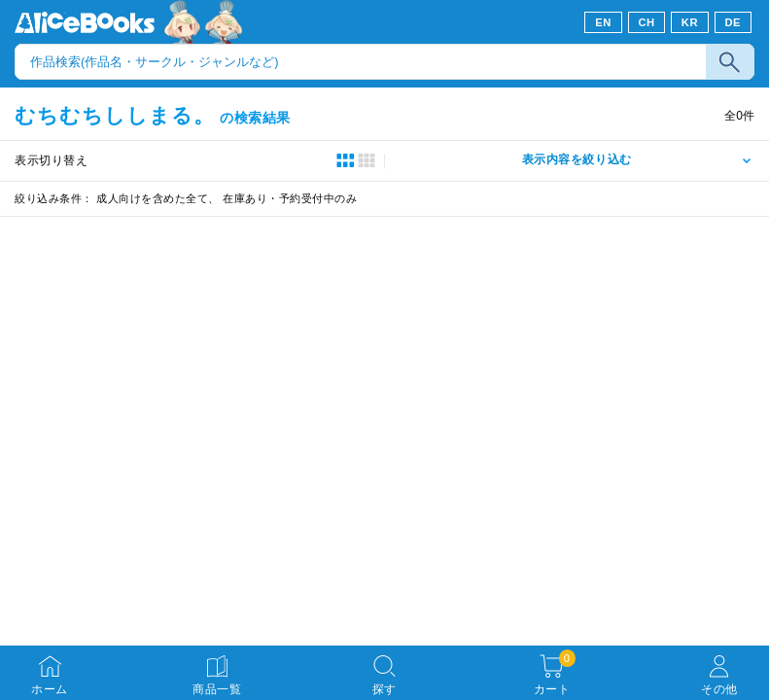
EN (603, 22)
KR (690, 22)
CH (646, 22)
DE (734, 22)
